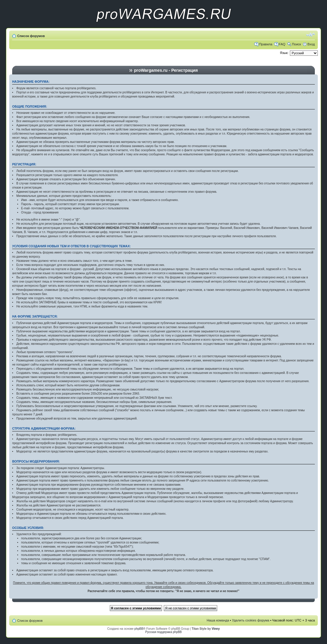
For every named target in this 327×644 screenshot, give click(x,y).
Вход (311, 44)
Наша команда (218, 620)
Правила (266, 44)
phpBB (139, 629)
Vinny (216, 629)
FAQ (282, 44)
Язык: (284, 53)
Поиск (296, 44)
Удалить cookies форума (251, 620)
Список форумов (31, 36)
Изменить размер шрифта (311, 35)
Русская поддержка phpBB (163, 632)
